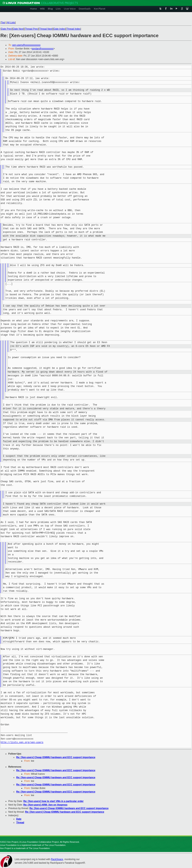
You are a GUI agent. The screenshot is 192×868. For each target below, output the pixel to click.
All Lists (11, 23)
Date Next (18, 29)
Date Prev (6, 29)
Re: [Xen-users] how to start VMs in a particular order (53, 801)
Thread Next (46, 29)
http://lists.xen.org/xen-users (22, 742)
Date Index (59, 29)
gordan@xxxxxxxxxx (43, 49)
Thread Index (74, 29)
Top (3, 23)
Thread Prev (31, 29)
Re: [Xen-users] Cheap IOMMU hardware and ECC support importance (56, 757)
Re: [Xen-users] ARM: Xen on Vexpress (45, 805)
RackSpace (57, 859)
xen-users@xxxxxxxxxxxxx (26, 45)
